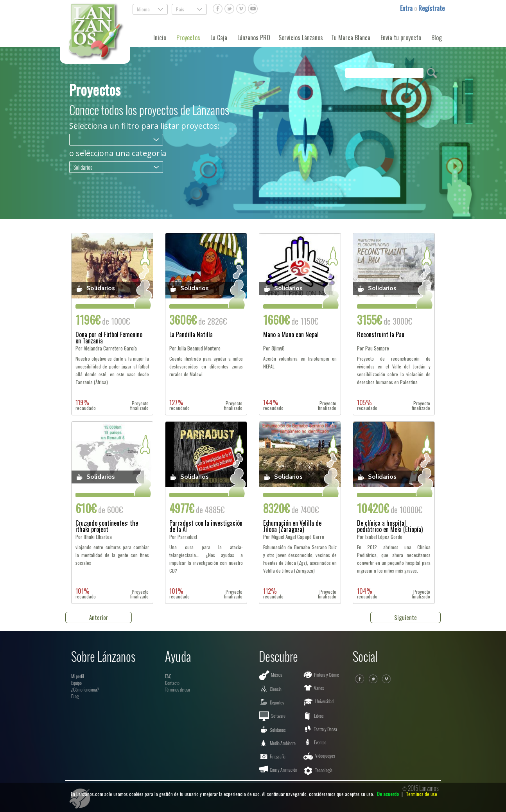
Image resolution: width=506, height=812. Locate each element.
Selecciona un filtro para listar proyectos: (144, 126)
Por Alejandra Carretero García (106, 348)
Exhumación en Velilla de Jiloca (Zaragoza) (292, 526)
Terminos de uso (422, 794)
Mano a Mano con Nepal (291, 335)
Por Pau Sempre (373, 348)
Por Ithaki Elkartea (94, 537)
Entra (407, 8)
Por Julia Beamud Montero (195, 348)
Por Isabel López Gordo (380, 537)
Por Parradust (183, 537)
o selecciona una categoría (118, 153)
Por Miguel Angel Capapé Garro (294, 537)
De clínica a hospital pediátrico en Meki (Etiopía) (390, 526)
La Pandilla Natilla (191, 335)
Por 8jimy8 (274, 348)
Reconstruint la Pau (381, 335)
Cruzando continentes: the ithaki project (107, 526)
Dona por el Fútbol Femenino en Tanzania (109, 338)
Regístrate (432, 8)
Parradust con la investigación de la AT (206, 526)
